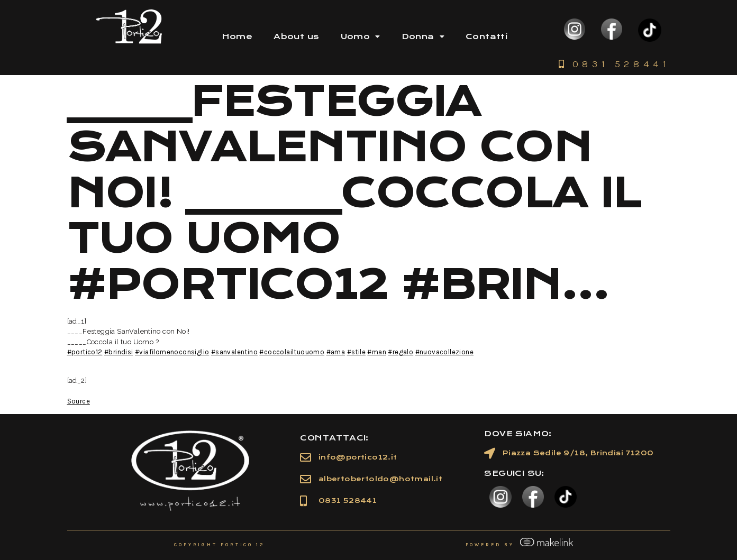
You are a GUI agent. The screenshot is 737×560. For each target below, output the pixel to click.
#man (377, 352)
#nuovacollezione (444, 352)
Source (79, 401)
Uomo (361, 36)
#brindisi (119, 352)
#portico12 (85, 352)
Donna (423, 36)
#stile (356, 352)
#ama (336, 352)
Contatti (486, 36)
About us (296, 36)
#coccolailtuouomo (292, 352)
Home (237, 36)
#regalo (401, 352)
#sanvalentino (234, 352)
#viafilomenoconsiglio (172, 352)
